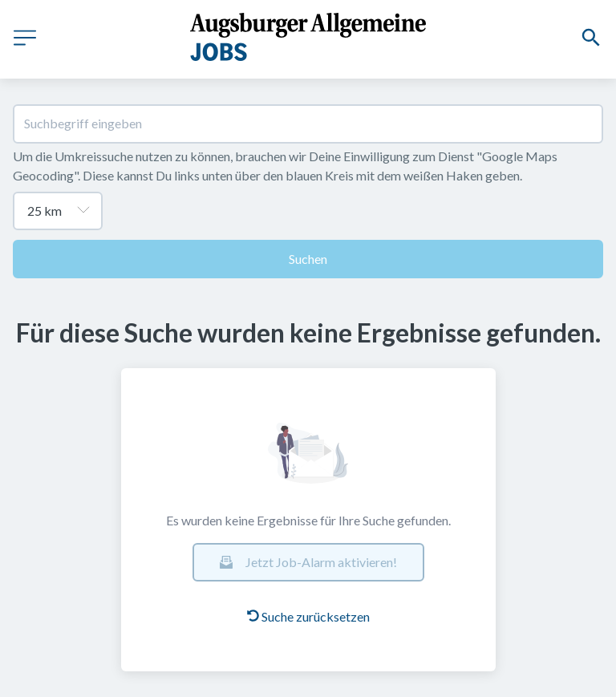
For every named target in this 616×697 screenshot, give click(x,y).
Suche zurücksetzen (308, 616)
